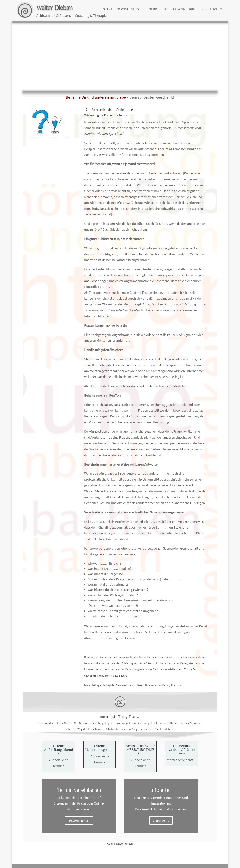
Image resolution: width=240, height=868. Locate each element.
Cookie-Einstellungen (120, 844)
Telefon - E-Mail (79, 820)
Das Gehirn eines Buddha (161, 657)
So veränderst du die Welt (54, 723)
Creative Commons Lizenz (130, 685)
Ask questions (135, 663)
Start (108, 9)
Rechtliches (212, 9)
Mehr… (155, 9)
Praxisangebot (129, 9)
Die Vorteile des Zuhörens (186, 723)
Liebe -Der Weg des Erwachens (83, 729)
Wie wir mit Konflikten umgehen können (141, 723)
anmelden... (161, 820)
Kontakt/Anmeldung (181, 9)
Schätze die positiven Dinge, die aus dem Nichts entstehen (140, 729)
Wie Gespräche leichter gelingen (93, 723)
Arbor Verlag (180, 663)
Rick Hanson (119, 657)
